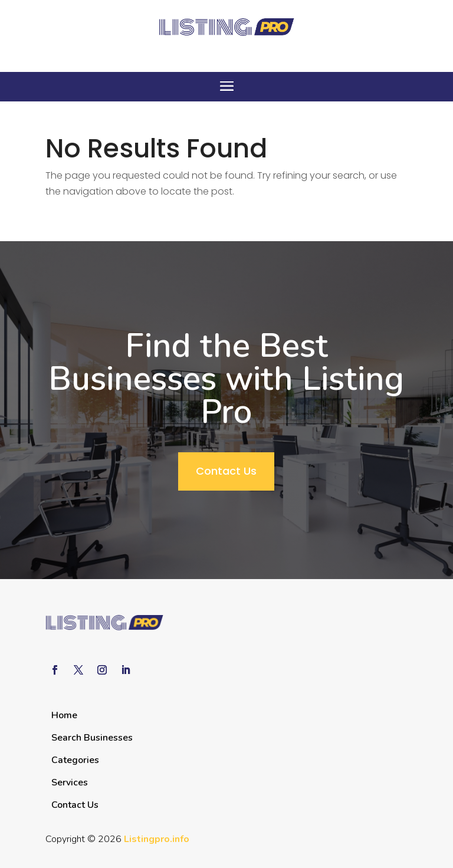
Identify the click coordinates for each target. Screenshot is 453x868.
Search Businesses (92, 738)
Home (64, 715)
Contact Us (226, 471)
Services (70, 782)
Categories (75, 760)
